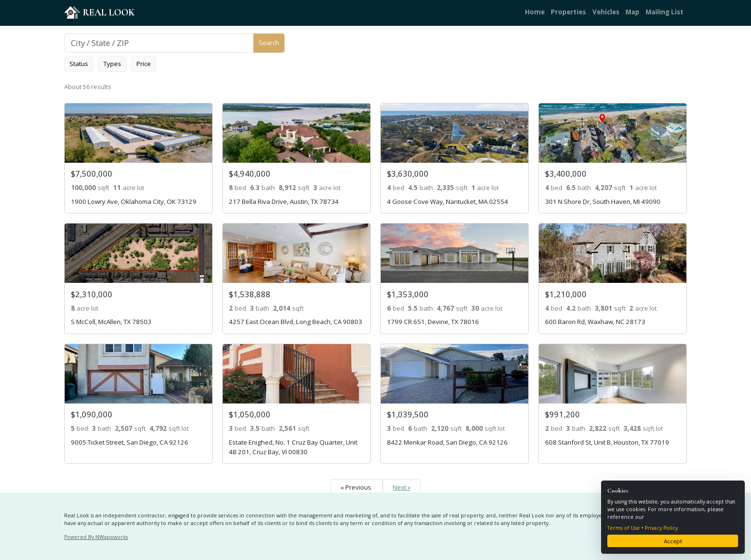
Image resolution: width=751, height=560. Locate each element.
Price (144, 64)
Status (79, 64)
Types (112, 64)
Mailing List (665, 12)
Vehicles (606, 12)
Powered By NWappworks (96, 537)
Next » (402, 487)
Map (632, 12)
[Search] (159, 43)
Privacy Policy (661, 528)
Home (535, 12)
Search (269, 43)
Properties (568, 12)
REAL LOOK (99, 12)
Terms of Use (624, 528)
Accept (673, 541)
